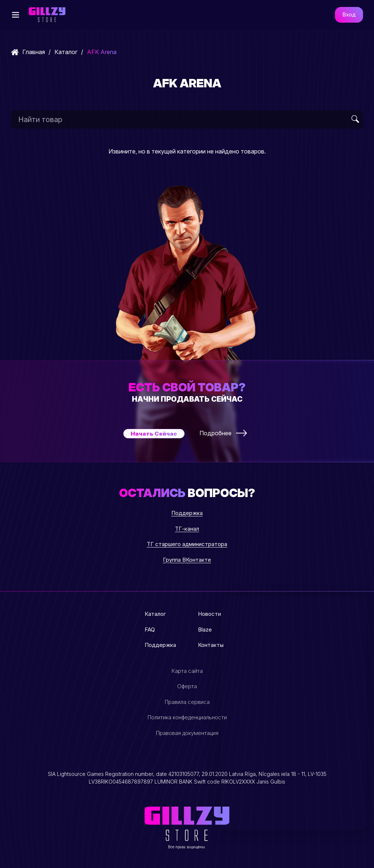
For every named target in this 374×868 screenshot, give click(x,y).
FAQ (150, 630)
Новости (209, 614)
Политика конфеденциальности (187, 717)
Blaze (205, 630)
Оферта (187, 686)
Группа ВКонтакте (187, 560)
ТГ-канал (187, 529)
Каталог (66, 52)
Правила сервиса (187, 702)
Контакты (211, 645)
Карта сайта (187, 671)
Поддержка (187, 513)
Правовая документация (187, 733)
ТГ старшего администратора (187, 544)
